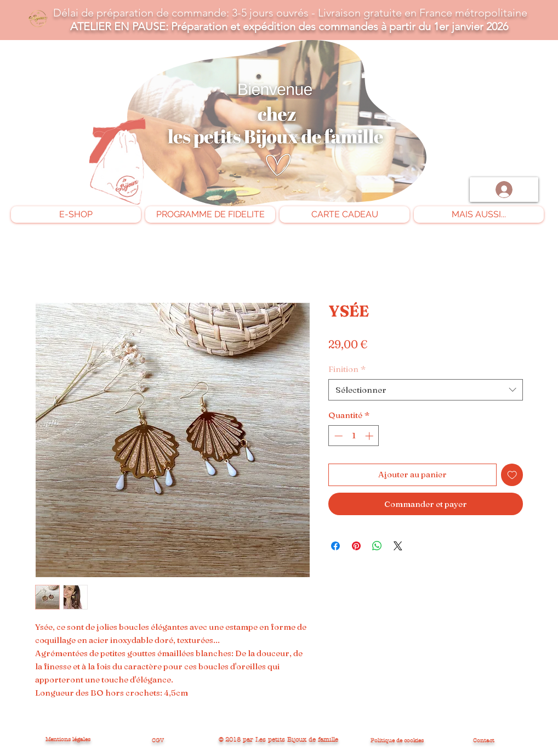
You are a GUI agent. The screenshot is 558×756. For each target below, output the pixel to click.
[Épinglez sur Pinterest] (356, 546)
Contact (484, 740)
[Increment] (370, 436)
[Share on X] (398, 546)
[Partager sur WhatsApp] (377, 546)
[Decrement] (337, 436)
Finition (347, 369)
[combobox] (426, 390)
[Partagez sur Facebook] (335, 546)
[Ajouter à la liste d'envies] (512, 475)
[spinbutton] (354, 436)
